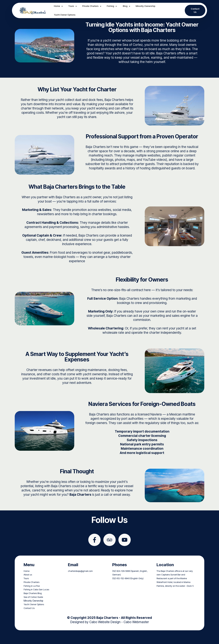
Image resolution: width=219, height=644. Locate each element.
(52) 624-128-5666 (121, 584)
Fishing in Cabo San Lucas (36, 603)
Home (59, 6)
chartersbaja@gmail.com (80, 584)
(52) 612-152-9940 (121, 591)
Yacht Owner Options (67, 15)
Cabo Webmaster (136, 635)
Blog (127, 6)
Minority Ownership (147, 6)
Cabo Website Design (105, 635)
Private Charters (92, 6)
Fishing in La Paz (32, 599)
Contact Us (195, 10)
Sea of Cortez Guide (33, 610)
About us (28, 588)
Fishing (112, 6)
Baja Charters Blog (33, 606)
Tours (73, 6)
